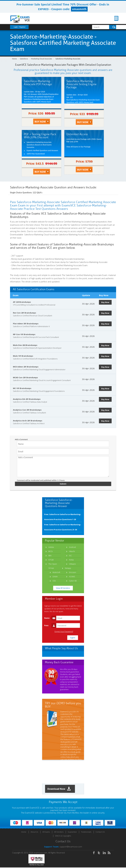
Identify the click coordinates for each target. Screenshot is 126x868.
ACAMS (72, 577)
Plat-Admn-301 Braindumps (26, 324)
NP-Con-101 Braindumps (24, 334)
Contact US (100, 832)
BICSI (51, 552)
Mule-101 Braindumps (23, 356)
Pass (46, 626)
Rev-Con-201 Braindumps (24, 313)
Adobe (51, 547)
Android (72, 547)
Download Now (60, 789)
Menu (114, 18)
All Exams (46, 832)
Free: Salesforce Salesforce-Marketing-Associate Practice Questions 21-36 (63, 527)
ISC (70, 556)
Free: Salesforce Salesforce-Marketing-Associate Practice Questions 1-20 (63, 517)
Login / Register (20, 27)
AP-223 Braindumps (22, 302)
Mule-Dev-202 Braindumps (25, 345)
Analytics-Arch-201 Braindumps (28, 421)
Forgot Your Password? (64, 632)
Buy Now (106, 302)
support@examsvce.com (71, 847)
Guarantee (72, 832)
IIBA (50, 556)
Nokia (71, 560)
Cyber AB (73, 581)
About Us (34, 832)
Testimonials (86, 832)
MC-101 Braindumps (22, 388)
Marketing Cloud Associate (42, 59)
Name (47, 618)
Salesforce (24, 59)
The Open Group (53, 566)
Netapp (68, 568)
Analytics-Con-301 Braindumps (27, 410)
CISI (54, 581)
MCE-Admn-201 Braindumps (26, 367)
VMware (72, 564)
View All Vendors (63, 588)
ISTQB (51, 560)
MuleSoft (56, 573)
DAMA (55, 577)
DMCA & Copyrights (63, 836)
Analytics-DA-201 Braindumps (27, 399)
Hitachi (72, 552)
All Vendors (59, 832)
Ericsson (73, 573)
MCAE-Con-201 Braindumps (25, 377)
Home (15, 59)
